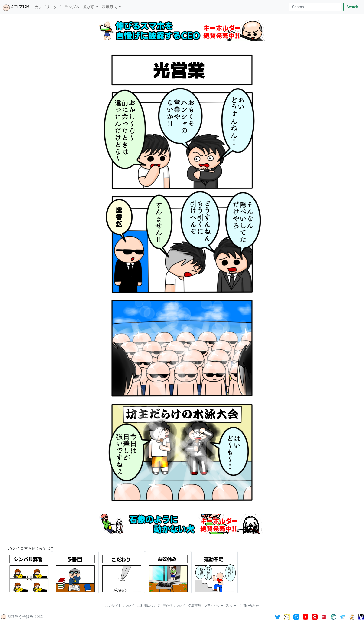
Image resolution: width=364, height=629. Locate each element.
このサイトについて (120, 606)
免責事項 (195, 606)
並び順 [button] (89, 7)
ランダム (72, 7)
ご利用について (149, 606)
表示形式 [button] (110, 7)
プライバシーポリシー (221, 606)
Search (352, 7)
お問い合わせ (249, 606)
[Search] (315, 7)
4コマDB (16, 7)
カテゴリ (42, 7)
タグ (57, 7)
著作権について (175, 606)
